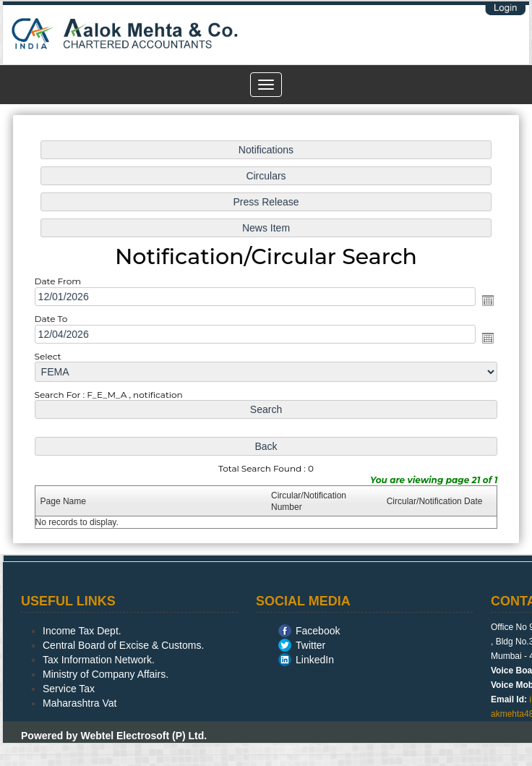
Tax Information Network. (99, 660)
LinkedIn (315, 660)
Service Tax (69, 689)
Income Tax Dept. (82, 631)
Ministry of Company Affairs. (106, 674)
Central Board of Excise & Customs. (123, 645)
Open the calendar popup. (482, 301)
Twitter (310, 645)
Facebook (318, 631)
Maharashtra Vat (80, 703)
